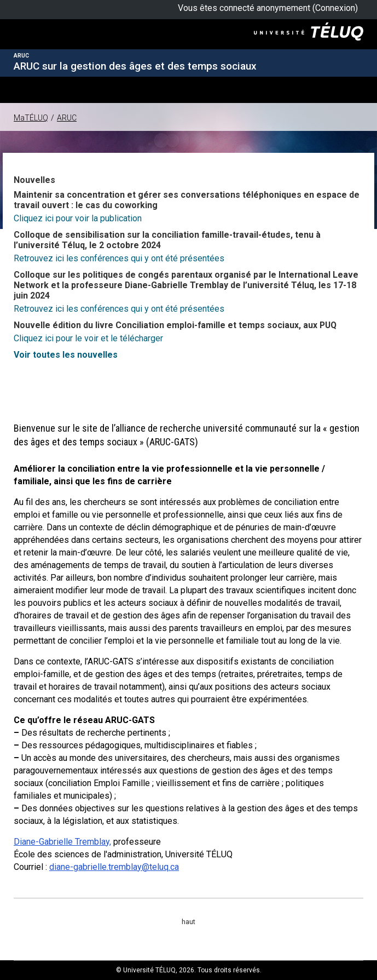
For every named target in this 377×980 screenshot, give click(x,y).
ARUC (67, 118)
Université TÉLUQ (47, 44)
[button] (19, 89)
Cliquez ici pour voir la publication (78, 218)
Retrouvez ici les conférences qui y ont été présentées (119, 258)
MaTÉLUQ (31, 118)
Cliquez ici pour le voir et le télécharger (88, 338)
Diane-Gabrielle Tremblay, (62, 842)
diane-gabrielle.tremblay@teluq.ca (114, 867)
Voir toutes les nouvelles (66, 355)
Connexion (335, 8)
